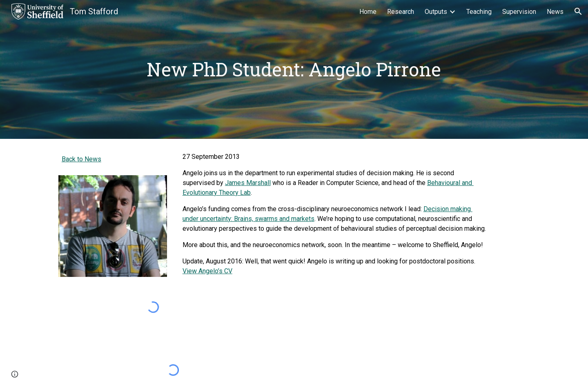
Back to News (81, 159)
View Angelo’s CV (207, 271)
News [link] (555, 12)
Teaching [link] (479, 12)
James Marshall (248, 183)
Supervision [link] (519, 12)
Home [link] (368, 12)
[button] (578, 11)
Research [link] (401, 12)
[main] (294, 70)
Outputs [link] (436, 12)
